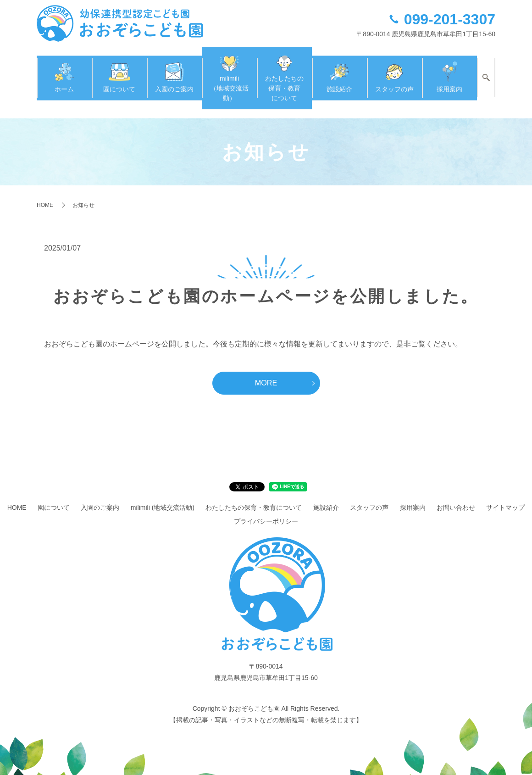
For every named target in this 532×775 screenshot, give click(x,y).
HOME (45, 191)
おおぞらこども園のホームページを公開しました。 (266, 282)
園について (119, 71)
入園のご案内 (174, 71)
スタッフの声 (394, 71)
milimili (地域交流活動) (163, 495)
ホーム (64, 71)
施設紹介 (339, 71)
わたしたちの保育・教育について (284, 71)
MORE (266, 370)
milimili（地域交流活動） (229, 71)
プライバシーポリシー (266, 508)
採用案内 (449, 71)
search (486, 72)
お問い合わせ (456, 495)
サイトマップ (505, 495)
